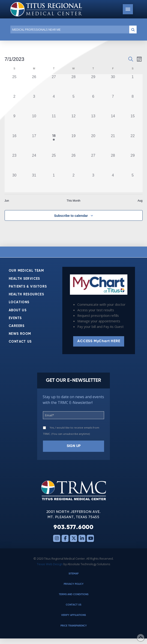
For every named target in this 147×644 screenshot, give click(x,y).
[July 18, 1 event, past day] (54, 143)
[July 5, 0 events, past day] (73, 104)
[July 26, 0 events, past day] (73, 163)
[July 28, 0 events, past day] (113, 163)
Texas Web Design (50, 564)
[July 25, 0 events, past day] (54, 163)
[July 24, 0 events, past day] (34, 163)
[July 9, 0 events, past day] (14, 123)
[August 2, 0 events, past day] (73, 182)
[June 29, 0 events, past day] (93, 84)
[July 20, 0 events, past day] (93, 143)
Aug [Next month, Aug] (140, 201)
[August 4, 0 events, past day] (113, 182)
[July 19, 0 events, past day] (73, 143)
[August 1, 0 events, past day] (54, 182)
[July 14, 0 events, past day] (113, 123)
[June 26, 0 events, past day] (34, 84)
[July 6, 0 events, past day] (93, 104)
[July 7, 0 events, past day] (113, 104)
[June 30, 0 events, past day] (113, 84)
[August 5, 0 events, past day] (133, 182)
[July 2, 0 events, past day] (14, 104)
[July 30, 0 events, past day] (14, 182)
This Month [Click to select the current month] (73, 201)
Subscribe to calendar (71, 216)
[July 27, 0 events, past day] (93, 163)
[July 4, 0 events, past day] (54, 104)
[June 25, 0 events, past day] (14, 84)
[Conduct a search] (69, 29)
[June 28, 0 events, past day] (73, 84)
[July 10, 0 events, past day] (34, 123)
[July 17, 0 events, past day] (34, 143)
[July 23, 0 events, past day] (14, 163)
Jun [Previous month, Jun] (7, 201)
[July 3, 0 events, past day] (34, 104)
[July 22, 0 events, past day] (133, 143)
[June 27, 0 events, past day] (54, 84)
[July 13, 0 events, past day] (93, 123)
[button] (128, 9)
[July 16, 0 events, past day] (14, 143)
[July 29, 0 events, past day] (133, 163)
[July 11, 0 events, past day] (54, 123)
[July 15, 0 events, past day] (133, 123)
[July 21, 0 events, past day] (113, 143)
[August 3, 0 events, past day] (93, 182)
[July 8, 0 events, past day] (133, 104)
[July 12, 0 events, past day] (73, 123)
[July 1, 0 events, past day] (133, 84)
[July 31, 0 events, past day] (34, 182)
